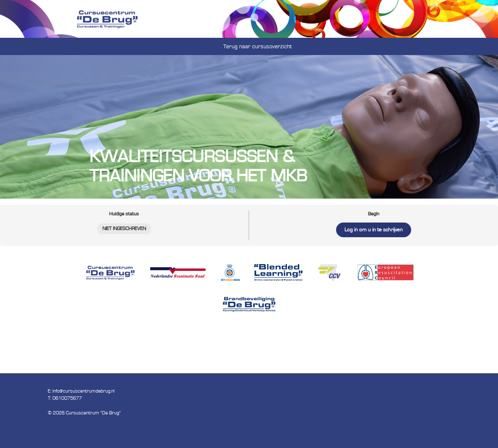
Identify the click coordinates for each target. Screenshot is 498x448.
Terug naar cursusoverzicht (258, 47)
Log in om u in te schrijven (374, 230)
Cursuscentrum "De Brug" (93, 413)
